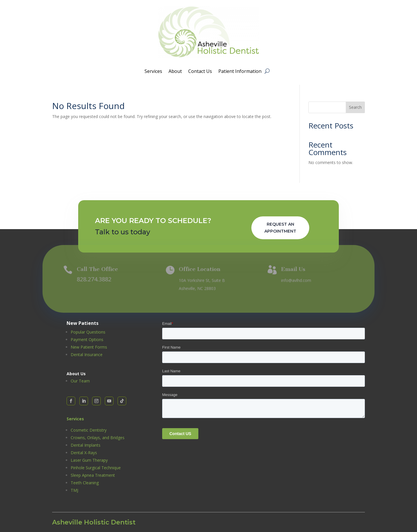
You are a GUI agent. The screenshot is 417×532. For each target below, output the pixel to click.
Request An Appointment (280, 228)
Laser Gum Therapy (89, 460)
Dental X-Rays (84, 453)
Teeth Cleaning (85, 483)
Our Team (80, 381)
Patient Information (240, 72)
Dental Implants (86, 445)
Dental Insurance (87, 355)
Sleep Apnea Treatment (93, 475)
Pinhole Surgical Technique (96, 468)
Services (153, 72)
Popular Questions (88, 332)
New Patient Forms (89, 347)
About (175, 72)
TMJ (74, 490)
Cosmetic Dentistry (89, 430)
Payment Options (87, 339)
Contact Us (200, 72)
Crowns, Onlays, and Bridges (98, 438)
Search (355, 107)
